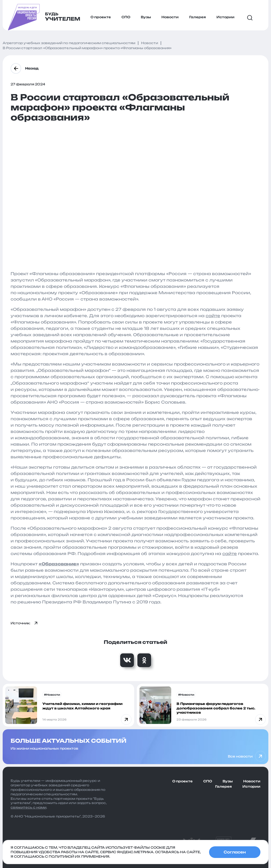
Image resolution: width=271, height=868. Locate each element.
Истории (225, 17)
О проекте (101, 17)
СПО (126, 17)
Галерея (198, 17)
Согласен (235, 852)
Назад (25, 68)
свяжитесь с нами (28, 807)
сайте (213, 316)
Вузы (146, 17)
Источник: (24, 623)
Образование (59, 564)
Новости (170, 17)
